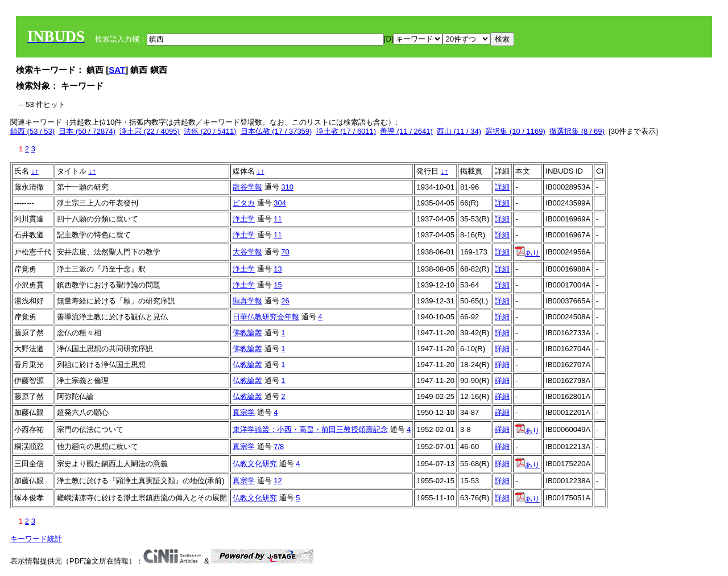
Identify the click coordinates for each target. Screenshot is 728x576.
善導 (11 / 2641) (406, 131)
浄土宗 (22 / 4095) (150, 131)
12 (278, 481)
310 (287, 187)
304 (280, 203)
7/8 (279, 447)
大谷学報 (247, 252)
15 (278, 285)
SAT (117, 70)
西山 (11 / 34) (459, 131)
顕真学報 (247, 301)
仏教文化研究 (255, 464)
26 (285, 301)
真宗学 (244, 412)
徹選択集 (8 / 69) (577, 131)
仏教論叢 (247, 365)
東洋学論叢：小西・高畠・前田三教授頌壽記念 (310, 429)
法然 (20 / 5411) (210, 131)
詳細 (502, 187)
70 (285, 252)
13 (278, 269)
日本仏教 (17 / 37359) (276, 131)
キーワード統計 (36, 539)
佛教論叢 (247, 333)
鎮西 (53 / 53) (32, 131)
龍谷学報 (247, 187)
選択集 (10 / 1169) (515, 131)
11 (278, 219)
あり (528, 253)
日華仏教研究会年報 (266, 317)
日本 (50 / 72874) (87, 131)
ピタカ (244, 203)
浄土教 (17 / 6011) (346, 131)
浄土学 (244, 219)
